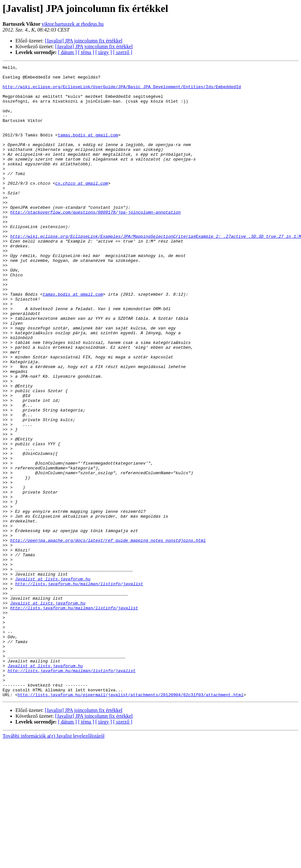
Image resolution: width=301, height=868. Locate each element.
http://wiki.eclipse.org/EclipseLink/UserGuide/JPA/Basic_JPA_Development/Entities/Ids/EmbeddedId (122, 91)
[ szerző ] (123, 52)
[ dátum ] (67, 52)
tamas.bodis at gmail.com (88, 149)
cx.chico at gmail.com (82, 207)
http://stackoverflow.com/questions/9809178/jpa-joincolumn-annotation (95, 242)
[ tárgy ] (104, 52)
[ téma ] (86, 52)
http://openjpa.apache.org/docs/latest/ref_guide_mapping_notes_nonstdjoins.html (108, 636)
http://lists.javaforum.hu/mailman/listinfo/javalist (79, 688)
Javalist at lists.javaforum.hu (53, 682)
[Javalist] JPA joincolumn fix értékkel (84, 41)
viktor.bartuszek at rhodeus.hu (73, 24)
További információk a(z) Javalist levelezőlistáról (54, 862)
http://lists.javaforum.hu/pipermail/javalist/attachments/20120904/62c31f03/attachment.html (131, 821)
